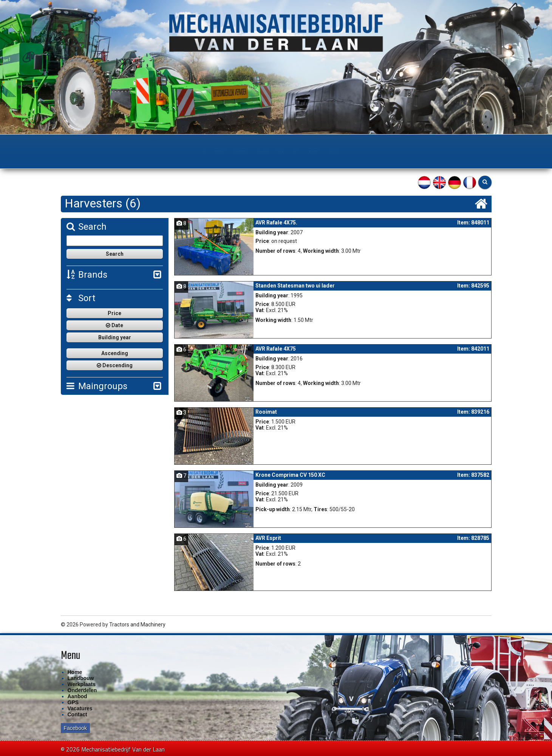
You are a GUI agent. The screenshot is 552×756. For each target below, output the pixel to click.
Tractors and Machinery (137, 625)
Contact (431, 151)
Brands (87, 275)
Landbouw (141, 151)
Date (114, 325)
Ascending (115, 353)
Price (114, 313)
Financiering (381, 151)
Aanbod (299, 151)
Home (98, 151)
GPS (336, 151)
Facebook (75, 728)
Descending (115, 365)
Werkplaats (195, 151)
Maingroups (97, 386)
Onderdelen (250, 151)
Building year (115, 337)
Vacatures (80, 708)
